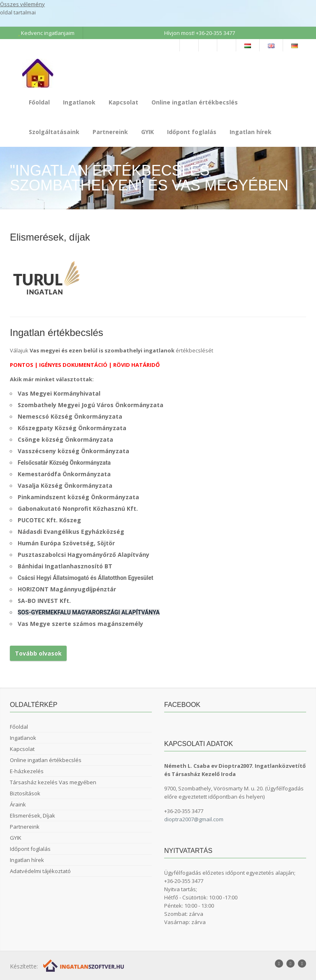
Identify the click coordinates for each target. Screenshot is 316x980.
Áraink (18, 804)
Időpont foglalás (192, 132)
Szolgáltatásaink (54, 132)
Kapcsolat (123, 102)
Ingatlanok (79, 102)
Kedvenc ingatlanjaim (46, 33)
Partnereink (110, 132)
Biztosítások (25, 793)
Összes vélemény (22, 4)
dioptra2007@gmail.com (194, 819)
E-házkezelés (27, 771)
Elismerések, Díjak (33, 816)
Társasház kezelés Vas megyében (53, 782)
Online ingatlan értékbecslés (195, 102)
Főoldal (39, 102)
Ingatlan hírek (251, 132)
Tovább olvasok (38, 653)
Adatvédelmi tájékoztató (40, 871)
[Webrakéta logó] (84, 965)
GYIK (148, 132)
